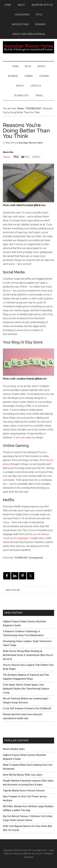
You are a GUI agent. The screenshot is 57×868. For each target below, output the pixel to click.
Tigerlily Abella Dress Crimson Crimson (24, 791)
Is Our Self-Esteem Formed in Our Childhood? (27, 708)
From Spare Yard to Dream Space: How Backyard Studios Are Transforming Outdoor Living (26, 689)
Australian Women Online (29, 47)
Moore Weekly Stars (14, 749)
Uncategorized (36, 558)
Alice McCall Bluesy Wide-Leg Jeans (23, 775)
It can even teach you (25, 437)
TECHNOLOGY (21, 558)
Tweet (6, 157)
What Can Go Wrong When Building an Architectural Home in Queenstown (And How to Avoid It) (28, 655)
